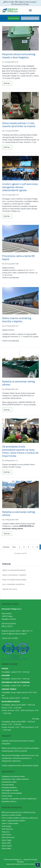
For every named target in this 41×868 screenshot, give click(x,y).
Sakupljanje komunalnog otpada (13, 776)
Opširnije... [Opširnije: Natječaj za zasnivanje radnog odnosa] (7, 410)
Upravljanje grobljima (9, 787)
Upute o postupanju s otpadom (14, 575)
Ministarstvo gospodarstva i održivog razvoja (18, 812)
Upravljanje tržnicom (9, 801)
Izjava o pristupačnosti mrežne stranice (20, 864)
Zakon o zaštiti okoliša (10, 823)
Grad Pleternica (7, 829)
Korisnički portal (14, 18)
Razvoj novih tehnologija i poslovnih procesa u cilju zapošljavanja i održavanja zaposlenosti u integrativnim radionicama (20, 758)
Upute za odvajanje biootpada (14, 570)
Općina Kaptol (7, 846)
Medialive (21, 862)
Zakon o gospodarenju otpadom (13, 821)
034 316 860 (10, 2)
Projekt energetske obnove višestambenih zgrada (20, 765)
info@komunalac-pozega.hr (27, 2)
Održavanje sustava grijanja (12, 793)
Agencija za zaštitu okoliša (11, 815)
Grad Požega (6, 826)
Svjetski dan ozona (10, 589)
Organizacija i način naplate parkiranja (15, 779)
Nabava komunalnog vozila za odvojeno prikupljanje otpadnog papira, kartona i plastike (20, 749)
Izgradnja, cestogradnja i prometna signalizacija (19, 799)
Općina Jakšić (6, 843)
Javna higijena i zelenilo (10, 790)
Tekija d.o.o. (6, 832)
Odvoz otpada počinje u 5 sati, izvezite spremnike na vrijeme (19, 125)
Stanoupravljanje (8, 785)
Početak (6, 547)
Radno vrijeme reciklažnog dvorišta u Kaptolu (17, 320)
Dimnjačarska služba (9, 782)
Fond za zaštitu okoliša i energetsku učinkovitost (20, 818)
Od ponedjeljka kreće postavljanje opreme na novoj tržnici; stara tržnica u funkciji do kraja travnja (20, 451)
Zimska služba (7, 796)
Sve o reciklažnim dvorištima (13, 584)
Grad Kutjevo (6, 834)
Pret (14, 547)
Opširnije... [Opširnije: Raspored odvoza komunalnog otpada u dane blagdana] (7, 83)
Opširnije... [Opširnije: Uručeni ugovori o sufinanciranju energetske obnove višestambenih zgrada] (7, 216)
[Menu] (30, 10)
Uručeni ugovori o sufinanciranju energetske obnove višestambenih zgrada (20, 187)
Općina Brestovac (8, 837)
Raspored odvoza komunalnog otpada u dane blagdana (19, 56)
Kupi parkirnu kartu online (30, 18)
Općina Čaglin (7, 840)
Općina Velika (6, 848)
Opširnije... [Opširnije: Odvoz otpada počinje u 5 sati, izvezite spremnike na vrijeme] (7, 147)
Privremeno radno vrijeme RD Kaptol (18, 257)
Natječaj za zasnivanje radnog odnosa (19, 383)
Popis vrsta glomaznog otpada (14, 580)
